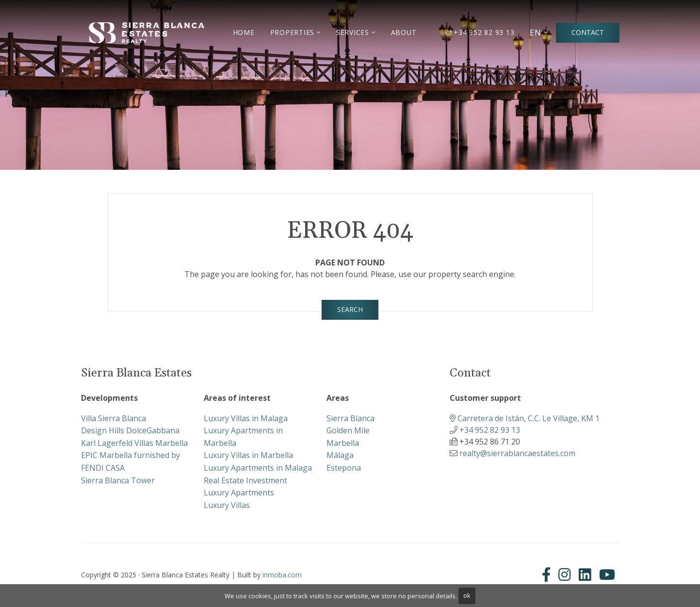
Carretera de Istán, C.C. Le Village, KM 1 (529, 418)
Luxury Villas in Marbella (248, 455)
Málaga (340, 455)
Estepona (344, 468)
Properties (293, 32)
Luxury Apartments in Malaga (258, 468)
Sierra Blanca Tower (118, 480)
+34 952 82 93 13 (480, 32)
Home (244, 32)
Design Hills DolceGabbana (130, 430)
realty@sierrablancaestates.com (517, 453)
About (404, 32)
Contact (588, 32)
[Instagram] (565, 574)
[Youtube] (607, 574)
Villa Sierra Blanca (114, 418)
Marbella (343, 443)
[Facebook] (548, 574)
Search (350, 309)
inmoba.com (282, 575)
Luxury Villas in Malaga (246, 418)
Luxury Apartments (239, 492)
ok (467, 595)
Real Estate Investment (245, 480)
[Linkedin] (585, 574)
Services (353, 32)
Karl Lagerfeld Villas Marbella (134, 443)
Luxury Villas (227, 505)
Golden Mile (348, 430)
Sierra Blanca (350, 418)
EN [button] (536, 33)
